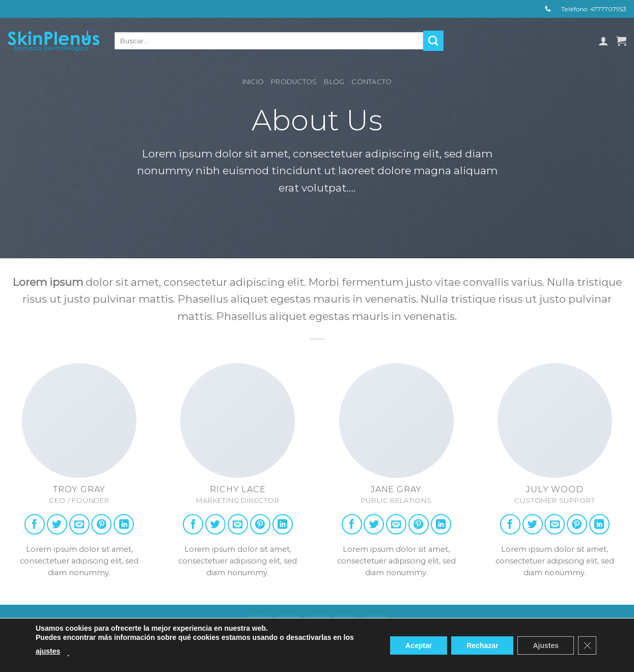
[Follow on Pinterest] (101, 524)
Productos (294, 82)
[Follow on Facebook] (35, 524)
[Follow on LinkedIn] (124, 524)
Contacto (371, 82)
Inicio (253, 82)
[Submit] (434, 41)
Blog (334, 82)
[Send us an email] (79, 524)
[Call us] (548, 9)
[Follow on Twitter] (57, 524)
